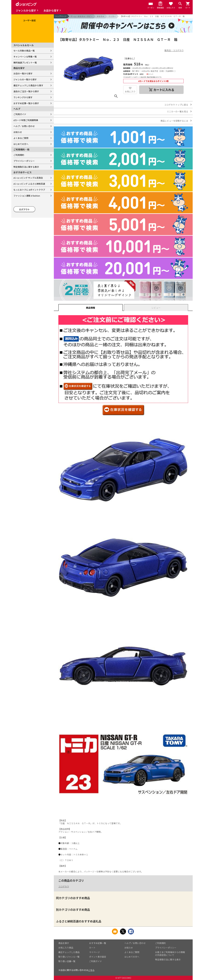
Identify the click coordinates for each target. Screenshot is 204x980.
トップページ (61, 16)
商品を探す (64, 943)
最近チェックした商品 (69, 952)
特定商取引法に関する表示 (26, 167)
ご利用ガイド (20, 114)
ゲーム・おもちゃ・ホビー (82, 16)
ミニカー (112, 16)
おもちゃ (100, 16)
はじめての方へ (21, 144)
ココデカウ (64, 886)
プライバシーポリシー (24, 161)
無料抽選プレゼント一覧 (25, 63)
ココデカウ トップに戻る (176, 105)
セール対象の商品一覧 (24, 51)
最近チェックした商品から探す (28, 85)
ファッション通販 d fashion (27, 196)
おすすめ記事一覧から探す (26, 103)
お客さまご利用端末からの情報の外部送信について (170, 954)
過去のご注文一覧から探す (26, 91)
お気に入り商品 (66, 948)
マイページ (94, 952)
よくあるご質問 (21, 138)
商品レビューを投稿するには (174, 121)
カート (92, 948)
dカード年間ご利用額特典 (26, 120)
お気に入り (130, 91)
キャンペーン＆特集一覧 (25, 57)
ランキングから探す (23, 97)
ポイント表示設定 (98, 957)
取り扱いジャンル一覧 (69, 957)
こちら (91, 970)
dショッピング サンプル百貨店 (28, 178)
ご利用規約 (19, 155)
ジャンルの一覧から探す (25, 79)
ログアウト (24, 209)
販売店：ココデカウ (174, 50)
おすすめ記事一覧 (98, 943)
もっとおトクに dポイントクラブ (29, 190)
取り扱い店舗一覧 (67, 961)
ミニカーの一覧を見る (178, 111)
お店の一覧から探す (23, 73)
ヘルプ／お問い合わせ (24, 126)
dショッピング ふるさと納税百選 (29, 184)
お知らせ (18, 132)
